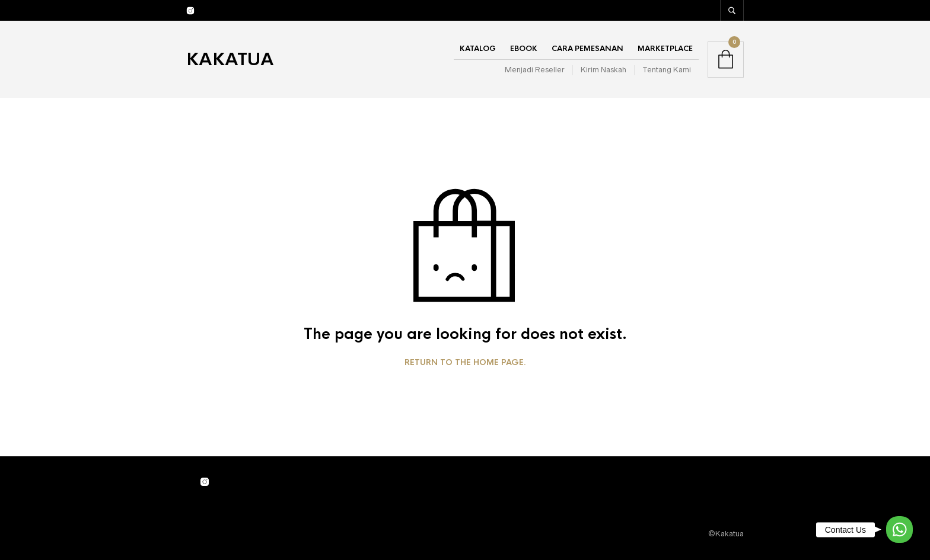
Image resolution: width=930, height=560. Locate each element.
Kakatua (230, 60)
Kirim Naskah (603, 70)
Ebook (524, 49)
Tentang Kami (667, 70)
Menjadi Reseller (535, 70)
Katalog (478, 49)
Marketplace (665, 49)
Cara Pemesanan (587, 49)
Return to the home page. (465, 363)
